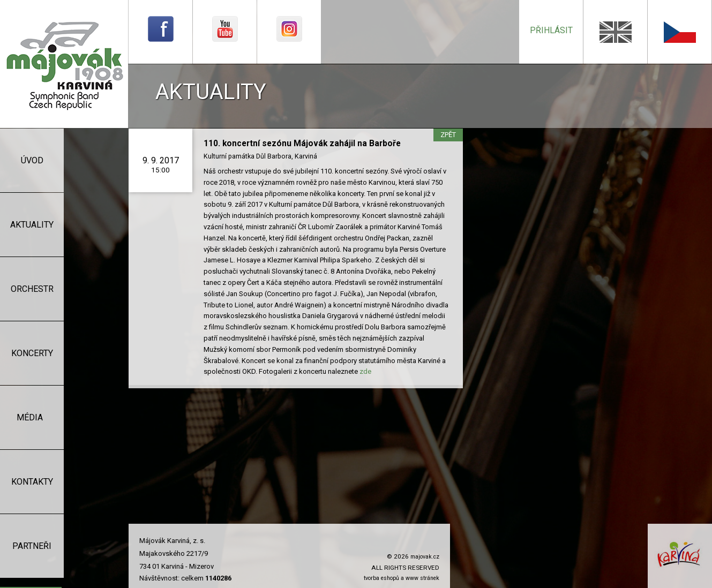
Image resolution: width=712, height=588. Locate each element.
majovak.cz (425, 557)
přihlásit (551, 30)
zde (365, 371)
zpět (448, 135)
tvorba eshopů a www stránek (402, 578)
